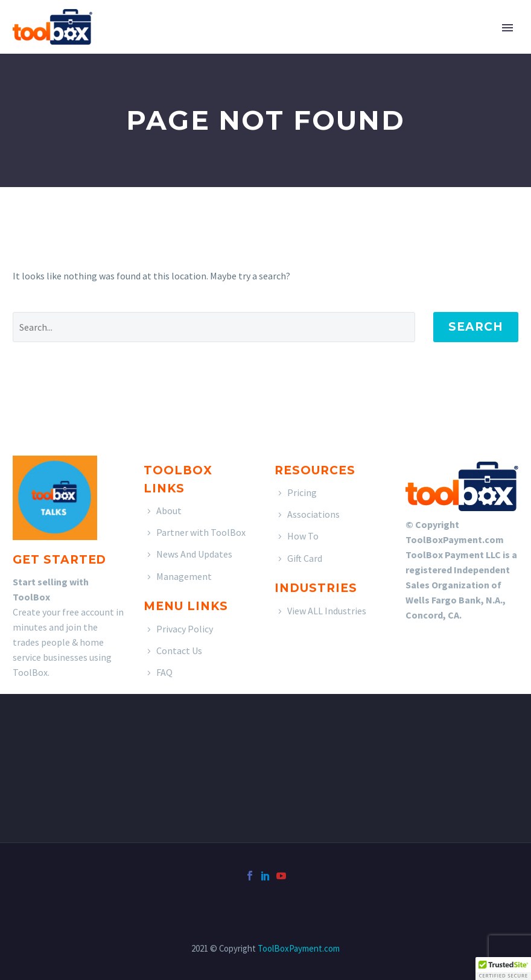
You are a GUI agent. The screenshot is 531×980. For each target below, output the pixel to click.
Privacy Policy (185, 629)
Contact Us (179, 651)
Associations (313, 514)
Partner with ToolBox (201, 532)
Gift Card (305, 558)
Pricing (302, 492)
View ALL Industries (327, 611)
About (169, 511)
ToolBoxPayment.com (299, 948)
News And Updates (194, 554)
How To (303, 536)
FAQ (164, 672)
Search (476, 327)
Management (184, 576)
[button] (503, 969)
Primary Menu (507, 28)
